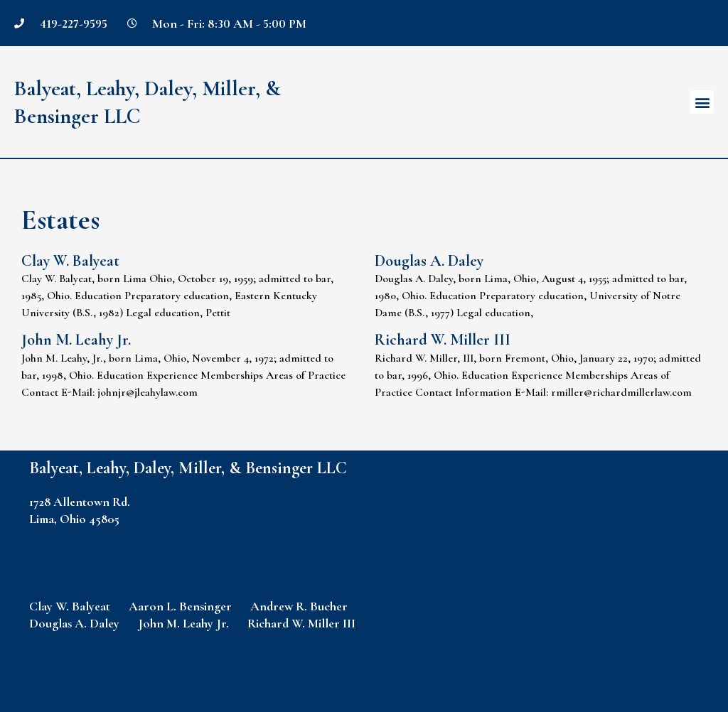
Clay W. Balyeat (70, 261)
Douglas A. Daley (429, 261)
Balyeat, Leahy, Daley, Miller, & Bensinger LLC (188, 468)
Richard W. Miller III (443, 340)
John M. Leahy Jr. (76, 340)
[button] (702, 102)
